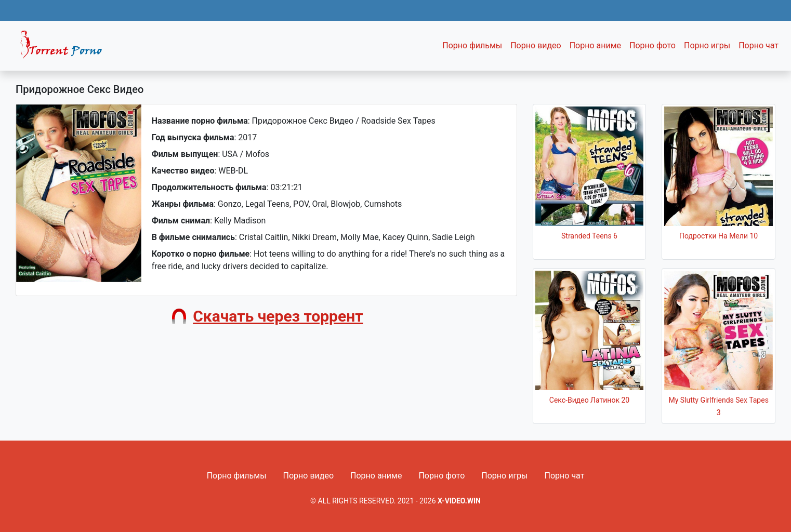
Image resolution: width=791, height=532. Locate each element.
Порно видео (536, 45)
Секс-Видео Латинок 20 (589, 400)
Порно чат (759, 45)
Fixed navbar (65, 48)
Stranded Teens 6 (589, 236)
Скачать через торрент (278, 316)
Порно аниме (595, 45)
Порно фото (652, 45)
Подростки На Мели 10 (719, 236)
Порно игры (707, 45)
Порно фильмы (472, 45)
